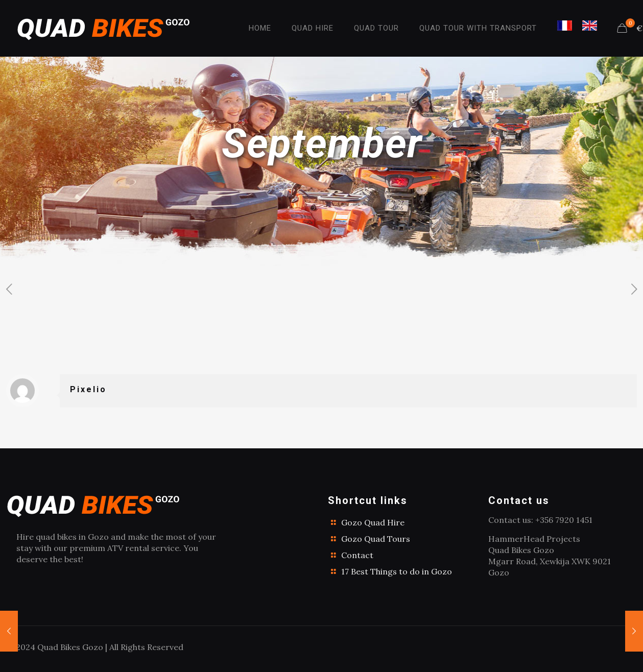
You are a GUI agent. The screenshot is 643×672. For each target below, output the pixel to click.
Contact (357, 555)
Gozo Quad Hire (373, 522)
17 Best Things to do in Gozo (397, 571)
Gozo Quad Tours (376, 539)
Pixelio (88, 389)
